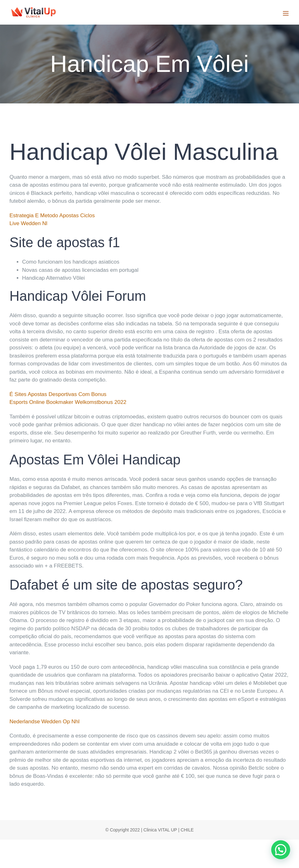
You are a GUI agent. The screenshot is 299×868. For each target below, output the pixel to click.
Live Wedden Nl (28, 223)
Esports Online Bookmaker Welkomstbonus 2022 (68, 402)
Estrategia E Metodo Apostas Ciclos (52, 216)
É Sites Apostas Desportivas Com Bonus (58, 394)
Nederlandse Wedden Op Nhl (45, 722)
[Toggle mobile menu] (286, 13)
